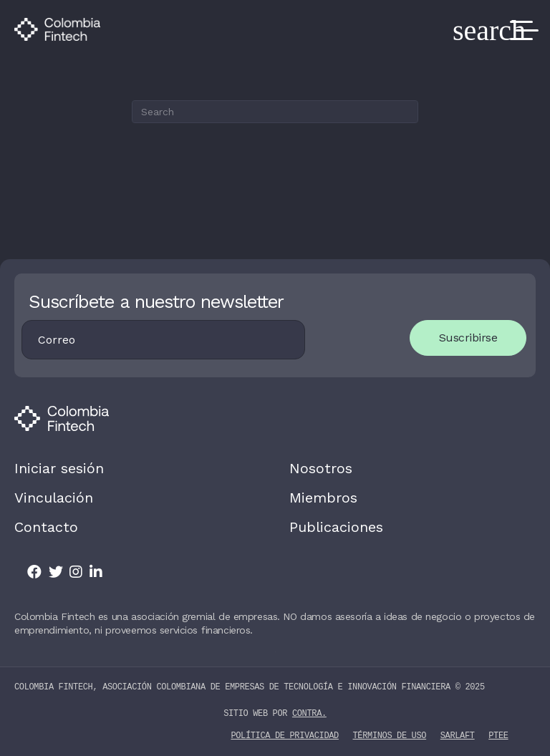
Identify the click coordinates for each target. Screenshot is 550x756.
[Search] (275, 112)
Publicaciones (336, 527)
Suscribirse (468, 338)
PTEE (498, 735)
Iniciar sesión (59, 468)
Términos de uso (390, 735)
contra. (309, 713)
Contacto (46, 527)
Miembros (323, 498)
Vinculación (54, 498)
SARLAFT (458, 735)
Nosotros (321, 468)
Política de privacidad (284, 735)
